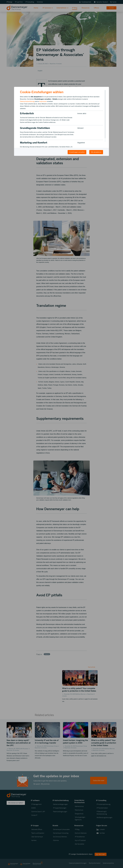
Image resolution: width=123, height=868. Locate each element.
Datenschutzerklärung (27, 101)
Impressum (43, 101)
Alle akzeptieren (96, 152)
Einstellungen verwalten (77, 152)
